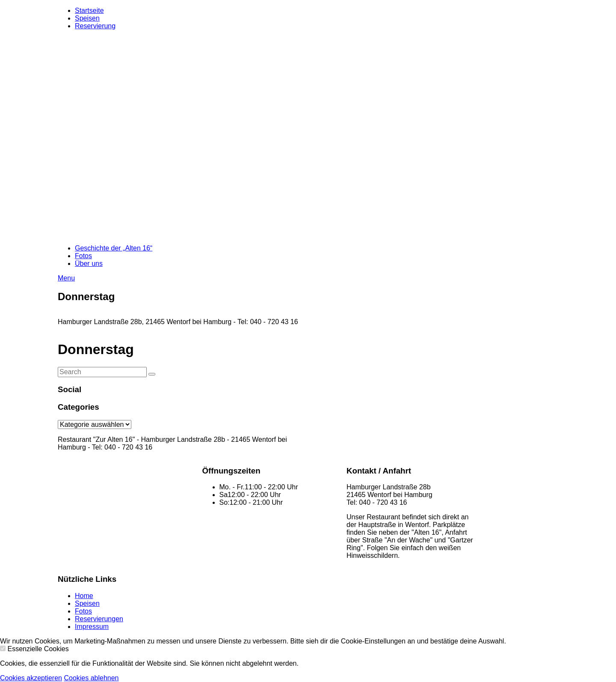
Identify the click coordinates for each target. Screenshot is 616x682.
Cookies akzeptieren (31, 678)
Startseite (89, 10)
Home (84, 596)
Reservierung (95, 26)
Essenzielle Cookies (38, 649)
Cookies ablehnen (91, 678)
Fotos (83, 256)
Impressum (92, 627)
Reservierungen (99, 619)
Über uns (89, 264)
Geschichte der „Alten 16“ (114, 248)
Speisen (87, 18)
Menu (66, 278)
